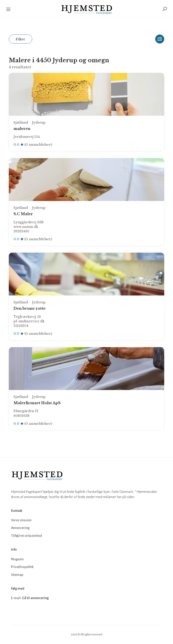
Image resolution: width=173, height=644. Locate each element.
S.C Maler (23, 214)
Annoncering (20, 528)
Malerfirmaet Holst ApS (37, 403)
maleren (22, 129)
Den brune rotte (30, 308)
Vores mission (21, 520)
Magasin (17, 559)
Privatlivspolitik (22, 567)
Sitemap (17, 575)
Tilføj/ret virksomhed (26, 536)
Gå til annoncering (35, 598)
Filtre (20, 39)
